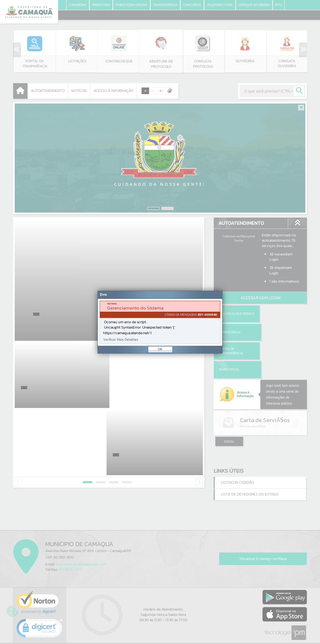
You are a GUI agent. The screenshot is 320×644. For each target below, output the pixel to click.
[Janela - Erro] (160, 322)
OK (160, 349)
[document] (160, 322)
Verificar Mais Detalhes (121, 340)
